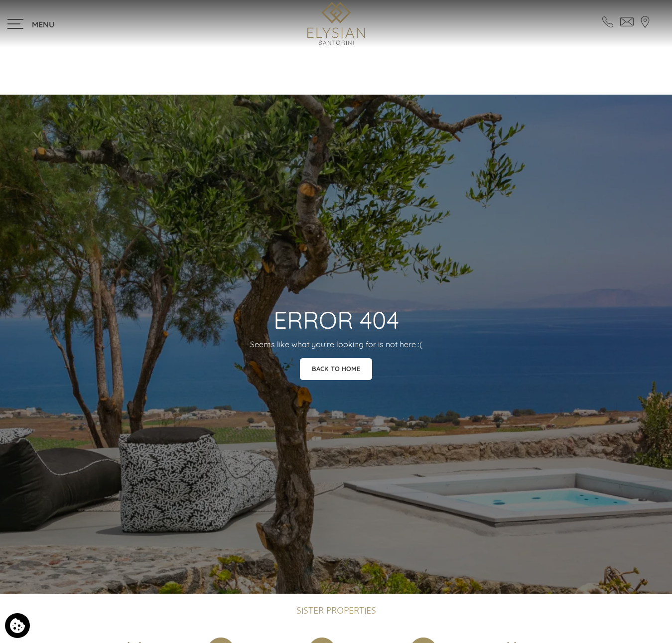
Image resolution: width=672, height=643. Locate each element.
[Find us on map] (645, 21)
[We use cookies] (17, 626)
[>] (31, 24)
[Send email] (627, 21)
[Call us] (608, 21)
